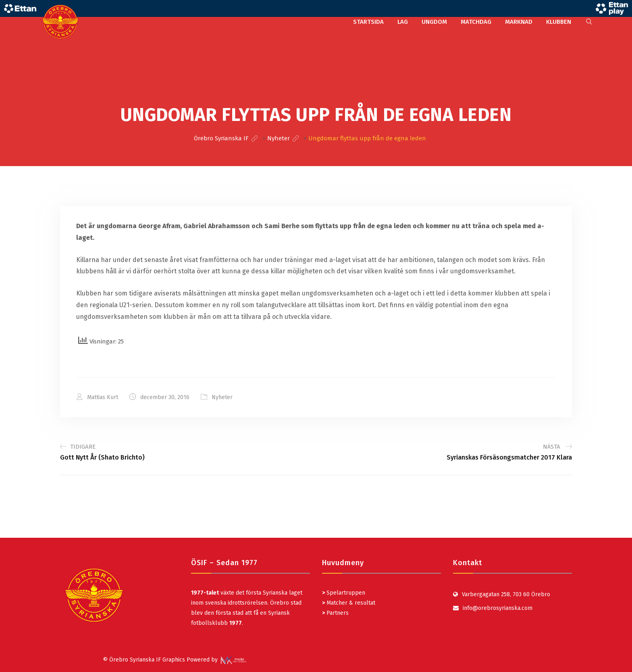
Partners (335, 613)
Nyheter (222, 397)
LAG (403, 22)
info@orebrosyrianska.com (498, 608)
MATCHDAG (476, 22)
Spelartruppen (345, 593)
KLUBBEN (559, 22)
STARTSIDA (368, 22)
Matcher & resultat (349, 603)
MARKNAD (519, 22)
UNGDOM (434, 22)
